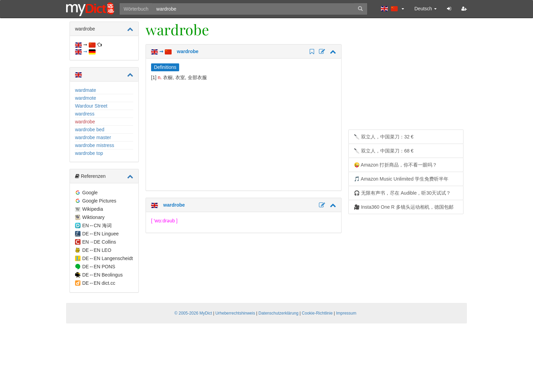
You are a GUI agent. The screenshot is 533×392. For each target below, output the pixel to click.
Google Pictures (99, 201)
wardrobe (85, 122)
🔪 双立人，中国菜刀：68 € (384, 151)
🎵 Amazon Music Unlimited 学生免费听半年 (401, 179)
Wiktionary (93, 217)
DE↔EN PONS (99, 267)
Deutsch (426, 9)
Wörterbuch (136, 9)
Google (90, 193)
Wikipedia (93, 209)
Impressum (346, 313)
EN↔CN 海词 (97, 225)
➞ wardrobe (175, 51)
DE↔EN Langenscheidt (108, 258)
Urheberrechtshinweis (235, 313)
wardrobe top (89, 153)
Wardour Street (91, 106)
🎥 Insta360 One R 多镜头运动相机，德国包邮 (404, 207)
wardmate (85, 90)
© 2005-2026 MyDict (193, 313)
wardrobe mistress (95, 145)
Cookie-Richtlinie (317, 313)
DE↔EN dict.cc (99, 283)
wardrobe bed (90, 130)
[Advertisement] (209, 136)
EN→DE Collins (99, 242)
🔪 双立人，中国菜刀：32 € (384, 137)
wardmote (85, 98)
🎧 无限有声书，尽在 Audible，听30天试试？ (402, 193)
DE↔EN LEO (97, 250)
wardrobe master (93, 137)
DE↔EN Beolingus (102, 275)
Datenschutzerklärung (279, 313)
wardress (85, 114)
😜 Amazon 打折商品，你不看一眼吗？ (395, 165)
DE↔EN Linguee (101, 234)
